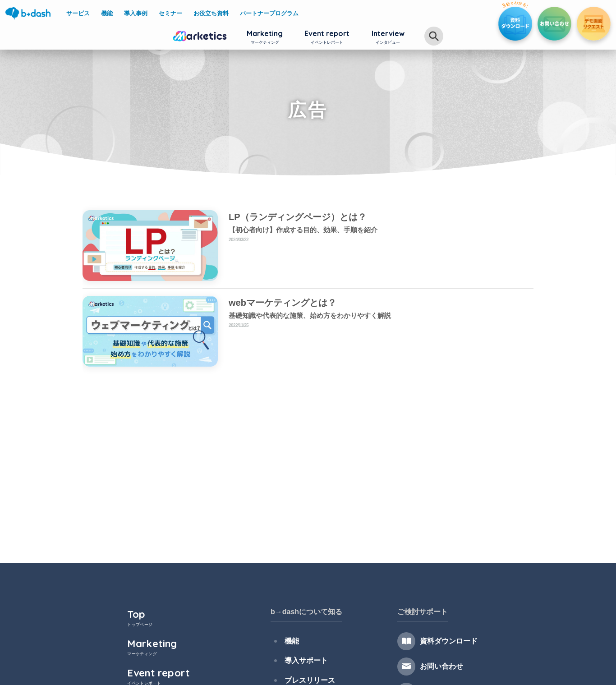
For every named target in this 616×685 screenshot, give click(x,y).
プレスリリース (307, 674)
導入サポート (303, 657)
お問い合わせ (441, 666)
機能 (289, 640)
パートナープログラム (269, 14)
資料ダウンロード (448, 641)
